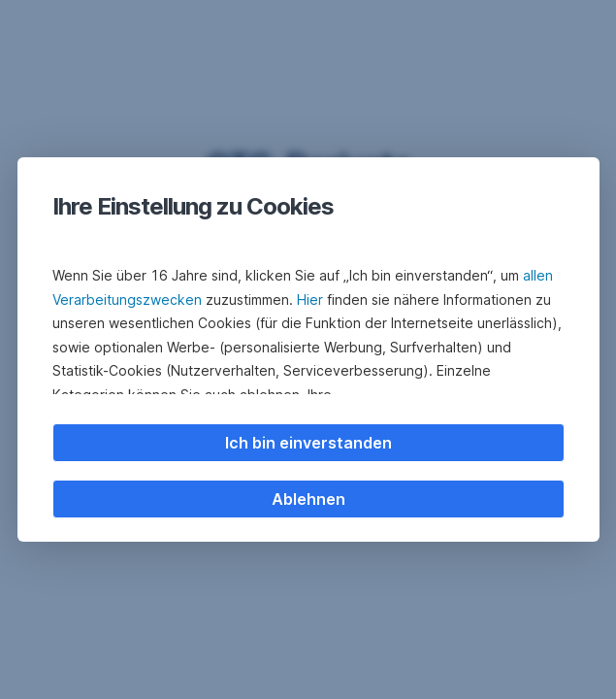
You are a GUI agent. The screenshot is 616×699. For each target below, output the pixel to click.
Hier (310, 300)
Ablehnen (308, 499)
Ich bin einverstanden (308, 443)
